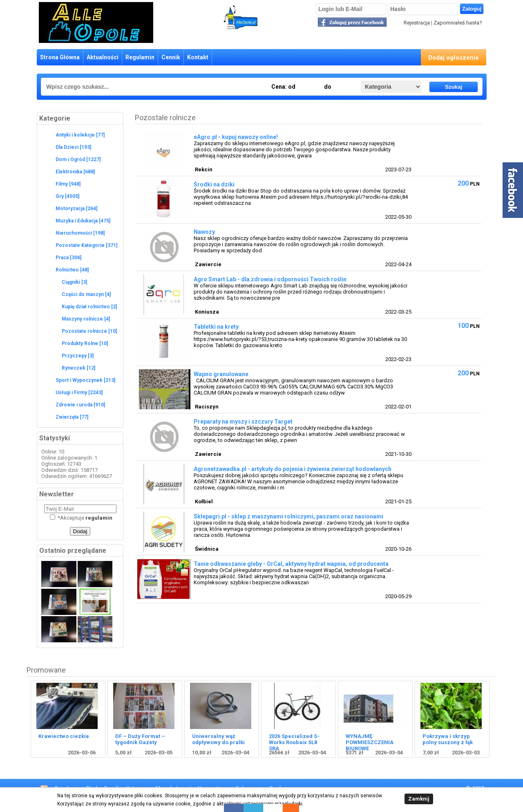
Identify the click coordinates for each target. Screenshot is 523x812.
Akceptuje (81, 518)
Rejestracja (417, 23)
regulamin (99, 518)
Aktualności (103, 57)
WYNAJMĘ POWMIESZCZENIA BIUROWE (370, 742)
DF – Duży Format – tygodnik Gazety (140, 739)
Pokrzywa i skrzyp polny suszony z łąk (448, 739)
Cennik (171, 57)
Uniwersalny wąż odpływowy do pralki (218, 739)
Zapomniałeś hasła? (458, 23)
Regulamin (140, 57)
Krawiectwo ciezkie (64, 736)
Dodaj (80, 531)
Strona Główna (60, 57)
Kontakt (198, 57)
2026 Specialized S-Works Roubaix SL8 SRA (294, 742)
